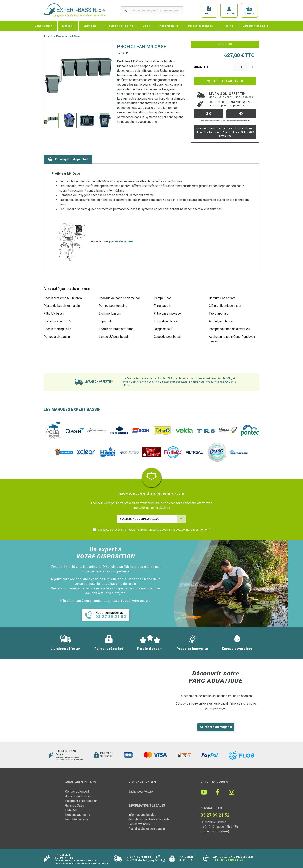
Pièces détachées (200, 26)
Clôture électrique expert (226, 306)
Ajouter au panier (225, 81)
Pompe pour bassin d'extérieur (230, 329)
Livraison (71, 810)
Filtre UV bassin (54, 313)
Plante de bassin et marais (62, 306)
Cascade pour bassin (168, 337)
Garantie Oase (75, 805)
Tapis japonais (219, 313)
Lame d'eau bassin (166, 321)
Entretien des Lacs (256, 26)
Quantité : (202, 67)
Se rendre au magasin (216, 727)
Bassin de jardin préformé (116, 329)
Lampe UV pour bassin (114, 337)
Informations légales (142, 815)
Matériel (68, 26)
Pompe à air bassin (57, 337)
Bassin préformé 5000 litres (63, 298)
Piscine (228, 26)
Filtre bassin (162, 306)
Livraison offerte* (231, 95)
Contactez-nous (139, 824)
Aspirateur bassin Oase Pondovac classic (232, 339)
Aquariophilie (169, 26)
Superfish (105, 321)
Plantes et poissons (119, 26)
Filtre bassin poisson (168, 313)
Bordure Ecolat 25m (222, 298)
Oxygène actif (163, 329)
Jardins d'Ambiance (78, 796)
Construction (43, 26)
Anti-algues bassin (222, 321)
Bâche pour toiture (141, 792)
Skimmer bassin (110, 313)
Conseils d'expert (77, 792)
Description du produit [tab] (68, 159)
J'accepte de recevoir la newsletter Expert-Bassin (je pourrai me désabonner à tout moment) (154, 530)
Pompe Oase (163, 298)
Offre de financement (231, 104)
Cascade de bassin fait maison (120, 298)
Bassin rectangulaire (57, 329)
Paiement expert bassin (81, 801)
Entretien (90, 26)
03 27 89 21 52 (232, 860)
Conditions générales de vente (149, 819)
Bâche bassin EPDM (57, 321)
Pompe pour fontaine (113, 306)
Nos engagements (78, 815)
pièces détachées (121, 241)
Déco (146, 26)
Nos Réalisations (77, 819)
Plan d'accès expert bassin (147, 829)
